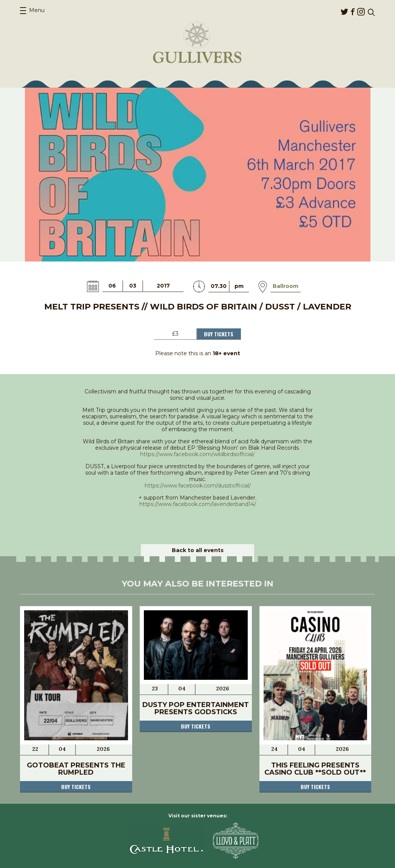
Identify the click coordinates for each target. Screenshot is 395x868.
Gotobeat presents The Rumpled (76, 769)
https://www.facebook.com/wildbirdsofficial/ (197, 454)
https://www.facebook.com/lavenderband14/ (198, 504)
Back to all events (198, 550)
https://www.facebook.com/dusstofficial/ (198, 486)
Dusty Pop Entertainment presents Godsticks (196, 708)
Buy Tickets (219, 334)
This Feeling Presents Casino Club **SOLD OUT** (315, 769)
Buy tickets (76, 787)
